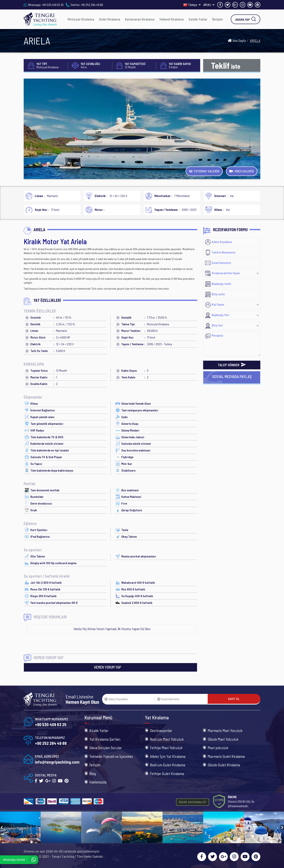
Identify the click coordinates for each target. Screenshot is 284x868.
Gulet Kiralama (110, 19)
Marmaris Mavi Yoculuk (225, 730)
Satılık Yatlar (198, 19)
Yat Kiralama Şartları (105, 739)
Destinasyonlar (161, 730)
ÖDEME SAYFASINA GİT (193, 802)
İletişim (218, 19)
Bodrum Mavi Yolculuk (167, 739)
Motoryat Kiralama (81, 19)
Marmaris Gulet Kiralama (226, 756)
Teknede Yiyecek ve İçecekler (111, 756)
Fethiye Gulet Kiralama (167, 773)
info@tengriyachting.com (57, 762)
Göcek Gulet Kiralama (224, 765)
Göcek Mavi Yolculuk (223, 739)
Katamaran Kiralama (140, 19)
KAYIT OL (234, 699)
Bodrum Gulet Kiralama (168, 765)
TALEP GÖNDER (232, 365)
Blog (93, 773)
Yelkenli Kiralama (171, 19)
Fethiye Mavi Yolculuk (166, 748)
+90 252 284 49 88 (92, 5)
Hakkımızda (98, 782)
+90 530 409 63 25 (53, 5)
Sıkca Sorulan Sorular (106, 748)
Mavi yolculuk (218, 748)
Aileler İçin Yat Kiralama (168, 756)
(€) (209, 5)
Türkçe (192, 5)
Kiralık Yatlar (99, 730)
